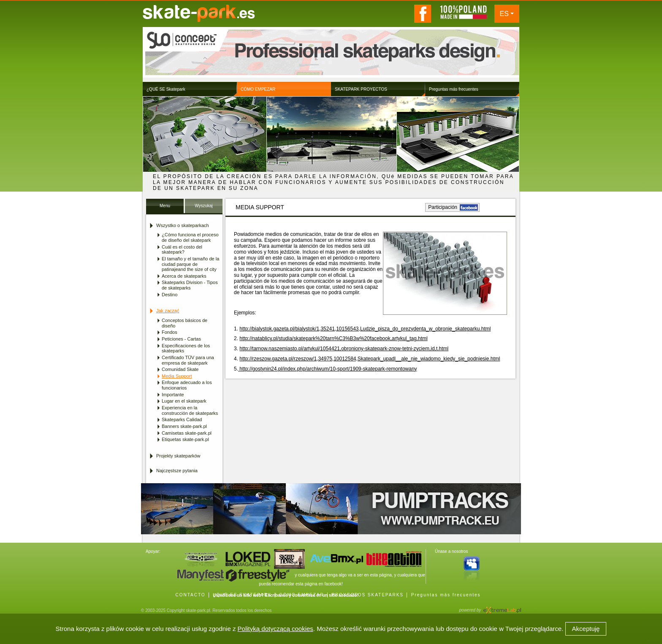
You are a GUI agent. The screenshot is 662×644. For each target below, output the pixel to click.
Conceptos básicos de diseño (184, 323)
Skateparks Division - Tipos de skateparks (190, 285)
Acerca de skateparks (184, 276)
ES (504, 14)
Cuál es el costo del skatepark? (182, 250)
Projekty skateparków (178, 456)
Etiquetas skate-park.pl (185, 439)
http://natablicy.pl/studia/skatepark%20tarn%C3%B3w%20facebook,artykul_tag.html (333, 338)
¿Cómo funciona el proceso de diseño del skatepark (190, 237)
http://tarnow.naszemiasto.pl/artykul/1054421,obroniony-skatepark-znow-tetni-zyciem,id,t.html (344, 349)
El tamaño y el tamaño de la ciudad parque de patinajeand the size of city (190, 264)
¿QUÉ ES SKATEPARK (242, 595)
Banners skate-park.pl (184, 426)
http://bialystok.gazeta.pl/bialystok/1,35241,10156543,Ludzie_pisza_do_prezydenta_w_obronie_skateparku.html (365, 329)
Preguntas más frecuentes (446, 595)
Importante (173, 395)
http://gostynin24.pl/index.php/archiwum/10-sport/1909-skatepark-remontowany (328, 369)
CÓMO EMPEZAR (301, 595)
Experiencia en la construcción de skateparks (190, 410)
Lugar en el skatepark (184, 401)
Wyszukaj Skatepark (204, 208)
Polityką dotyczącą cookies (275, 629)
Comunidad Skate (180, 369)
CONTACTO (190, 595)
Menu (165, 206)
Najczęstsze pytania (177, 471)
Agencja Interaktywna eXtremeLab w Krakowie (502, 607)
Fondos (170, 332)
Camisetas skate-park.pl (187, 433)
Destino (170, 295)
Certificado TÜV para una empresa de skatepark (188, 360)
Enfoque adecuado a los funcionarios (187, 385)
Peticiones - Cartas (181, 339)
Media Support (177, 376)
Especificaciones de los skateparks (186, 348)
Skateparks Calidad (182, 419)
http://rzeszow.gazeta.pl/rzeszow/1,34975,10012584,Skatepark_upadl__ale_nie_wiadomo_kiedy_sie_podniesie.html (370, 359)
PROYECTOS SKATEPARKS (368, 595)
